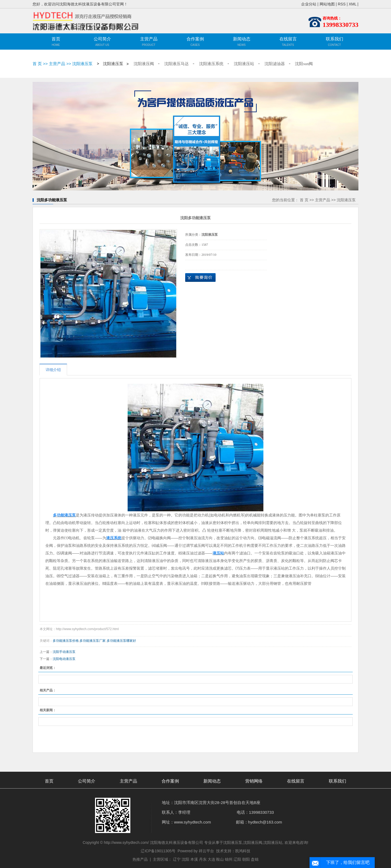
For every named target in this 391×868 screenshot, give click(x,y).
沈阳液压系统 (211, 64)
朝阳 (246, 859)
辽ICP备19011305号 (158, 851)
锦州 (229, 859)
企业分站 (309, 4)
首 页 (37, 64)
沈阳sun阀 (304, 64)
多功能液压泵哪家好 (121, 641)
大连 (212, 859)
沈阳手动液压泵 (64, 652)
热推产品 (140, 859)
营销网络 (254, 781)
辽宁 (177, 859)
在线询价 (200, 277)
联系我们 (335, 39)
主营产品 (149, 42)
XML (352, 4)
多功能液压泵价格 (66, 641)
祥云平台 (206, 851)
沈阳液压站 (244, 64)
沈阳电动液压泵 (64, 659)
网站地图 (327, 4)
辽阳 (237, 859)
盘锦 (255, 859)
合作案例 (195, 39)
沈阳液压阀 (144, 64)
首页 (56, 39)
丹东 (203, 859)
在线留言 (288, 39)
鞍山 (220, 859)
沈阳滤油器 (275, 64)
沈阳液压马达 (176, 64)
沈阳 (185, 859)
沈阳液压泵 (82, 64)
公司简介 (102, 39)
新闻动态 (242, 39)
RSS (342, 4)
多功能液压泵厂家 (93, 641)
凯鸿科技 (243, 851)
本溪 (194, 859)
